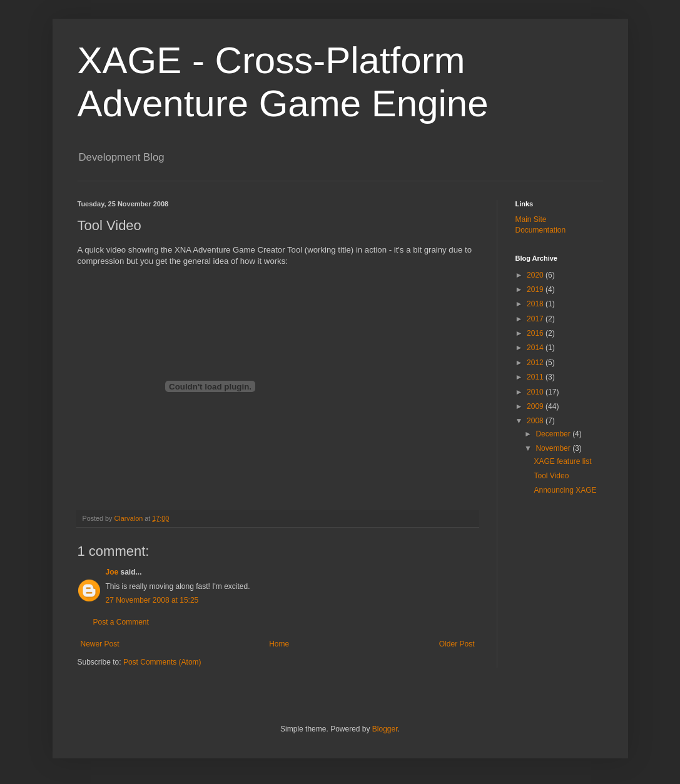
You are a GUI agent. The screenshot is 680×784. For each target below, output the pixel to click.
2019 (536, 289)
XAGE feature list (562, 461)
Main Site (531, 219)
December (554, 434)
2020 (536, 275)
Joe (112, 572)
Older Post (457, 644)
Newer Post (100, 644)
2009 (536, 406)
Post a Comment (121, 622)
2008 (536, 421)
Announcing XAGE (565, 490)
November (554, 448)
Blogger (385, 729)
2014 (536, 348)
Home (279, 644)
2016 (536, 333)
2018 (536, 304)
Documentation (541, 230)
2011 (536, 377)
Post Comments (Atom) (162, 662)
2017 (536, 319)
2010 (536, 392)
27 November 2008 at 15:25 (152, 600)
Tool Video (551, 476)
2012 (536, 363)
